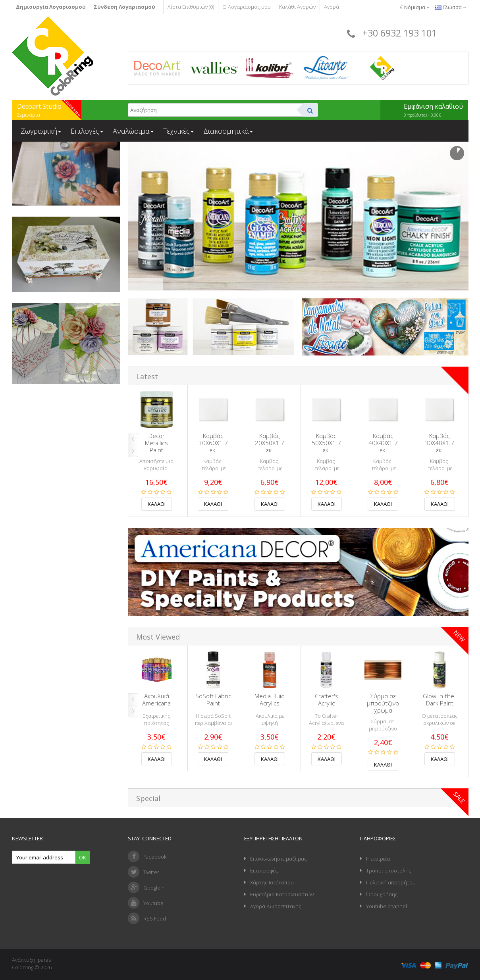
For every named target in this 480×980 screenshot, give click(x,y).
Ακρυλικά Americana (156, 700)
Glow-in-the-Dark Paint (440, 700)
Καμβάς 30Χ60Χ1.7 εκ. (213, 443)
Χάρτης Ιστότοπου (272, 882)
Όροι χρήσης (382, 894)
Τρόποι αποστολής (389, 870)
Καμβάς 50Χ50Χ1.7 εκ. (326, 443)
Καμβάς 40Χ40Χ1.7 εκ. (383, 443)
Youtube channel (387, 906)
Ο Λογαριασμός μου (247, 7)
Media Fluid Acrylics (270, 700)
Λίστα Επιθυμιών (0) (191, 7)
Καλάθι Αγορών (297, 7)
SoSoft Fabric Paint (213, 700)
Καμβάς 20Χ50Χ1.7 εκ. (270, 443)
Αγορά (332, 7)
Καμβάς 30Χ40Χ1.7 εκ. (440, 443)
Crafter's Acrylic (327, 700)
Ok (83, 857)
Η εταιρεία (378, 859)
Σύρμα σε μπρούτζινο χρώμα (383, 703)
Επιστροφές (264, 870)
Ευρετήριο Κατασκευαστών (282, 894)
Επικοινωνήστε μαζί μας (279, 859)
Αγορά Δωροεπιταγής (276, 906)
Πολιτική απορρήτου (391, 882)
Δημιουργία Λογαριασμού (51, 7)
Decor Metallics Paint (156, 443)
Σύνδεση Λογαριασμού (124, 7)
